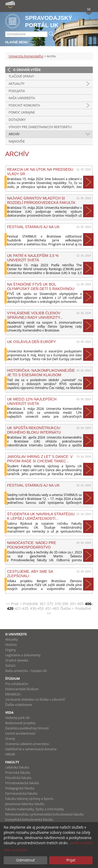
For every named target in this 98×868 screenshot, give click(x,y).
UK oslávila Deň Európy (31, 342)
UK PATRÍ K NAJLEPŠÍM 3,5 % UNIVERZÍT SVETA (33, 258)
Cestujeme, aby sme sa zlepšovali (30, 574)
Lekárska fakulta (17, 767)
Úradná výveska (17, 660)
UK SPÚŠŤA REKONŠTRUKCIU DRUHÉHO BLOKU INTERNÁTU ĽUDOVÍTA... (34, 430)
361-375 (46, 604)
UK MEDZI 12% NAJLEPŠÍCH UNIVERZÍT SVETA (32, 401)
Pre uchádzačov (17, 684)
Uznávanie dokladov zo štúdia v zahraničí (35, 699)
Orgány (11, 650)
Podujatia (17, 91)
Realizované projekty (20, 723)
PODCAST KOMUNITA (24, 105)
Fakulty (12, 762)
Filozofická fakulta (18, 778)
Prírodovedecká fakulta (22, 783)
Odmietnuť (25, 860)
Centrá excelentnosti (20, 733)
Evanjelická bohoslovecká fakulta (29, 820)
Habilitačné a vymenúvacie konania (31, 749)
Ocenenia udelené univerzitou (27, 744)
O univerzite (16, 634)
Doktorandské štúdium (22, 689)
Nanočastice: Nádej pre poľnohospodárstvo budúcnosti (31, 545)
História (11, 645)
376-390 (62, 604)
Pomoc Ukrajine (22, 112)
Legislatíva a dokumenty (23, 655)
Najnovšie (17, 141)
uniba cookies (81, 843)
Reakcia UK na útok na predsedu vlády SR (40, 172)
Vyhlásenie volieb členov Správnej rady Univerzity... (35, 315)
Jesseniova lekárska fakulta (25, 804)
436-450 (37, 608)
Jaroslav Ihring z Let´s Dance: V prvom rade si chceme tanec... (40, 459)
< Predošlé (29, 604)
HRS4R (10, 754)
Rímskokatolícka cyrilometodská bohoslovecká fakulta (44, 814)
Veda (9, 713)
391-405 (77, 604)
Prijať (71, 860)
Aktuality (17, 84)
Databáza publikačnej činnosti (27, 728)
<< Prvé (12, 604)
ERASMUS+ (13, 694)
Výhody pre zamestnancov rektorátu (40, 127)
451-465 (52, 608)
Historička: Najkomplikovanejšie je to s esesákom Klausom (41, 373)
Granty (10, 739)
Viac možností (15, 850)
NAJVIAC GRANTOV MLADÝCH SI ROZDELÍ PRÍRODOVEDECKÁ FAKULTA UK (41, 200)
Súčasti (10, 666)
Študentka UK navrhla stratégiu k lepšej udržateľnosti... (41, 516)
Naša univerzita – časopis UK (26, 671)
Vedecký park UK (18, 718)
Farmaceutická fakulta (21, 793)
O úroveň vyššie (27, 70)
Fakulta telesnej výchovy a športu (29, 799)
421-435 (22, 608)
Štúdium (13, 679)
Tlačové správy (21, 76)
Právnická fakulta (18, 773)
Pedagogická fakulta (20, 788)
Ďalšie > (67, 608)
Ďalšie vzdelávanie (19, 705)
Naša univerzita (22, 98)
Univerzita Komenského (26, 56)
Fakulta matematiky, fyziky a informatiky (34, 809)
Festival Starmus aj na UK (33, 227)
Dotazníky (17, 120)
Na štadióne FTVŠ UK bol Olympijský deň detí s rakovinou (41, 286)
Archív (14, 134)
